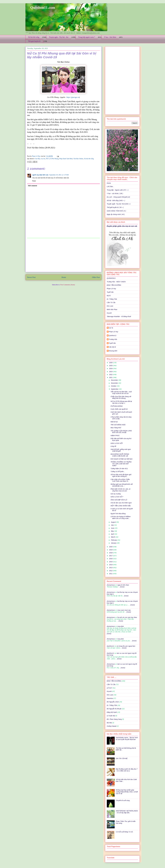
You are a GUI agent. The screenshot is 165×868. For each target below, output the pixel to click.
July (113, 525)
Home (64, 277)
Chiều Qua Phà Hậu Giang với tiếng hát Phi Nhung (121, 397)
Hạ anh (109, 313)
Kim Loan (110, 306)
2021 (111, 377)
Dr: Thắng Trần (112, 299)
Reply (34, 181)
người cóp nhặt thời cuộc (40, 175)
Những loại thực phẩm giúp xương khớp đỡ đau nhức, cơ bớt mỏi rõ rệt (127, 792)
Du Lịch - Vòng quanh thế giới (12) (118, 197)
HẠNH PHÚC (115, 436)
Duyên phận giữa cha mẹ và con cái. (122, 226)
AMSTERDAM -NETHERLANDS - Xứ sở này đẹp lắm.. (127, 812)
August (114, 522)
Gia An (43, 159)
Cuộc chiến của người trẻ (119, 409)
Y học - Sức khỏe (110, 37)
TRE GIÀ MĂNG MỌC (118, 425)
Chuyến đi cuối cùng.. (123, 800)
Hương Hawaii (112, 726)
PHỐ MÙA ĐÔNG (117, 406)
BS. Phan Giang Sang (114, 719)
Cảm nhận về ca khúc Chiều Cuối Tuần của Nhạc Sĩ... (120, 480)
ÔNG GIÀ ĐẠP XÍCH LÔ (119, 500)
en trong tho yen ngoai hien (126, 646)
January (114, 543)
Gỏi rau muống (116, 494)
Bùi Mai (109, 723)
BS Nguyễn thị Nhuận (114, 709)
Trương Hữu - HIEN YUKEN (116, 282)
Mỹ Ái (109, 296)
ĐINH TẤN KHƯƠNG (114, 285)
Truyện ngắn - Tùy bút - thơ (59, 37)
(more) (122, 587)
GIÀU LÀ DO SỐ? (117, 443)
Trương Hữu (113, 339)
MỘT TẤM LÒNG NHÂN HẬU (121, 506)
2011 (111, 574)
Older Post (96, 277)
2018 (111, 553)
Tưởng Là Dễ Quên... (118, 471)
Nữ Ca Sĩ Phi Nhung (52, 159)
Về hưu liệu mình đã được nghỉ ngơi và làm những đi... (121, 475)
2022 (111, 375)
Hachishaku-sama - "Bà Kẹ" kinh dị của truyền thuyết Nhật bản (127, 739)
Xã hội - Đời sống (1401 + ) (116, 200)
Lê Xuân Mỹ (111, 716)
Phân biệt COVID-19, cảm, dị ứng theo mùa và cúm (120, 490)
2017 (111, 556)
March (113, 537)
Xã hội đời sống (89, 159)
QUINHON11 (111, 278)
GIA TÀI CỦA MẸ (122, 758)
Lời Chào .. (111, 186)
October (114, 386)
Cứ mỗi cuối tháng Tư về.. (125, 832)
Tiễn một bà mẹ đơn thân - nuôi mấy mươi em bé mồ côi (121, 393)
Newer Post (31, 277)
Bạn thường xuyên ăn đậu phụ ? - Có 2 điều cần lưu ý (127, 770)
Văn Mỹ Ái (112, 347)
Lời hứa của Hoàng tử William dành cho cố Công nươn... (121, 517)
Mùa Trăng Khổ (116, 428)
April (113, 534)
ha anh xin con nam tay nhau (127, 617)
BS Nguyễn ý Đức (113, 702)
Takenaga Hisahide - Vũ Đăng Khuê (119, 316)
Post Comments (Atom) (68, 285)
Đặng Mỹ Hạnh (112, 712)
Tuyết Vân (110, 292)
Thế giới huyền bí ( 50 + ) (115, 207)
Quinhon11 (113, 336)
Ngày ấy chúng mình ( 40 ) (116, 214)
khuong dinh (113, 351)
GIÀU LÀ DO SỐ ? (117, 497)
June (113, 528)
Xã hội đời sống (34, 37)
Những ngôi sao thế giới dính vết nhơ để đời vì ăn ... (122, 485)
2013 (111, 568)
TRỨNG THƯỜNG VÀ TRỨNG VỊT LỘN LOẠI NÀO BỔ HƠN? (121, 464)
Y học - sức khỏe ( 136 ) (115, 193)
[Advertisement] (63, 255)
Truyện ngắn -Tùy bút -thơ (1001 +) (119, 204)
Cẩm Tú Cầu (111, 302)
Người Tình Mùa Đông (118, 514)
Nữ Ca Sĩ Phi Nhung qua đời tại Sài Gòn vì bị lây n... (121, 402)
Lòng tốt (113, 446)
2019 (111, 550)
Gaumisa (110, 698)
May (113, 531)
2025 (111, 366)
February (114, 540)
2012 (111, 571)
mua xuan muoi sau (124, 610)
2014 (111, 565)
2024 (111, 369)
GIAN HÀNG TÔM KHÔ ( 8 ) (116, 211)
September (115, 389)
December (115, 380)
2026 (111, 363)
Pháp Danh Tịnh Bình (66, 159)
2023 (111, 372)
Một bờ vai (114, 422)
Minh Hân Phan (112, 309)
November (115, 383)
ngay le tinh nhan (123, 585)
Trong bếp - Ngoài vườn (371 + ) (118, 190)
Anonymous (111, 585)
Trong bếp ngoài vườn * (87, 37)
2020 (111, 547)
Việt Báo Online (78, 159)
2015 (111, 562)
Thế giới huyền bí (34, 41)
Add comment (32, 186)
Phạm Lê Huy (36, 156)
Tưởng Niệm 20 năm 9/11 (119, 469)
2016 (111, 559)
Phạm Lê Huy (111, 289)
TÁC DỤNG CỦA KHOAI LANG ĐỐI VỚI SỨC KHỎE (121, 432)
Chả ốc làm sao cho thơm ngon (121, 503)
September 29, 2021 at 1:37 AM (59, 175)
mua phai (121, 626)
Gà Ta (111, 328)
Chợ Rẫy (37, 159)
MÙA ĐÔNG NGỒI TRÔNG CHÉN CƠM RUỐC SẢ (120, 455)
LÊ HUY (110, 688)
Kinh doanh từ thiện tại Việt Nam (121, 459)
